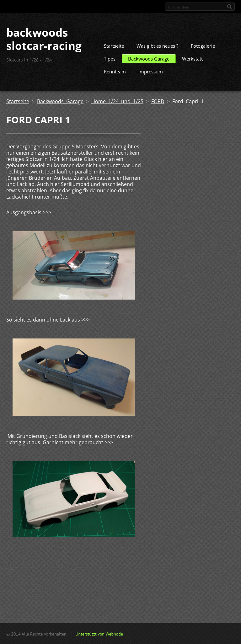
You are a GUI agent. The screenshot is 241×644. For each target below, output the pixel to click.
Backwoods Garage (149, 58)
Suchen (229, 7)
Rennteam (115, 71)
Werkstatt (192, 58)
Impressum (151, 71)
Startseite (114, 45)
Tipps (110, 58)
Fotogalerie (203, 45)
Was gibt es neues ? (157, 45)
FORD (158, 101)
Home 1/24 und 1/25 (117, 101)
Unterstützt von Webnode (99, 634)
